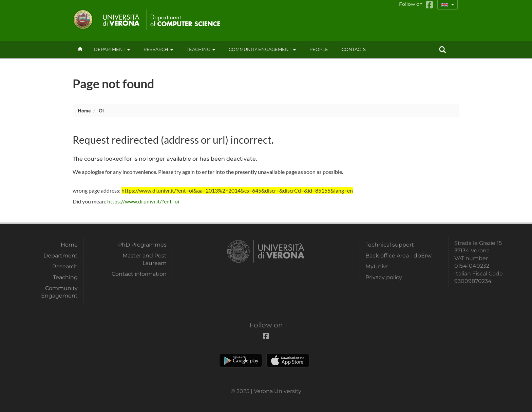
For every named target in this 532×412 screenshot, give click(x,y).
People (319, 49)
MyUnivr (377, 266)
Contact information (139, 274)
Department (112, 49)
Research (158, 49)
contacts (354, 49)
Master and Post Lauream (145, 259)
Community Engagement (262, 49)
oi (101, 111)
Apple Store (288, 360)
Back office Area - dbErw (398, 256)
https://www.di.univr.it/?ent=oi (143, 201)
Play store (241, 360)
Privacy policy (384, 277)
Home (84, 111)
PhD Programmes (142, 245)
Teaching (201, 49)
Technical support (390, 245)
